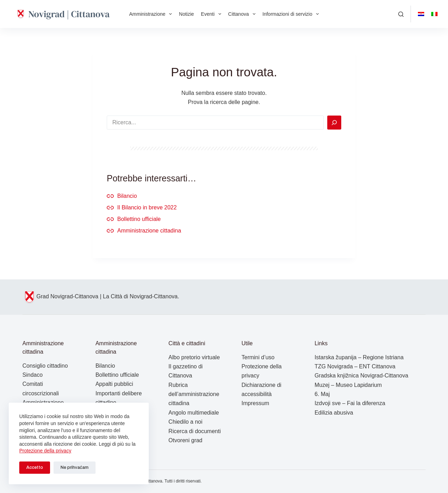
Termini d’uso (258, 357)
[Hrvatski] (421, 14)
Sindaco (33, 375)
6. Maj (322, 394)
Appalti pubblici (114, 384)
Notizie (186, 14)
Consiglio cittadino (45, 366)
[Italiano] (434, 14)
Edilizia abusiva (334, 413)
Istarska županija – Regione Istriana (359, 357)
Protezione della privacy (45, 451)
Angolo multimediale (194, 413)
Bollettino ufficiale (139, 219)
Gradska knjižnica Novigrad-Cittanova (362, 376)
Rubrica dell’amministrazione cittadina (194, 394)
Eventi (212, 14)
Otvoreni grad (185, 440)
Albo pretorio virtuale (194, 357)
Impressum (255, 403)
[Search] (334, 123)
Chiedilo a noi (185, 422)
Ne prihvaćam (75, 467)
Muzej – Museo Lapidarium (348, 385)
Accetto (35, 467)
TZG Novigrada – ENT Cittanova (355, 366)
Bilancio (127, 196)
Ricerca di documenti (194, 431)
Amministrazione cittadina (149, 231)
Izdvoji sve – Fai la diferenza (350, 403)
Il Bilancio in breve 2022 (147, 207)
